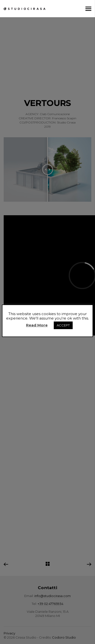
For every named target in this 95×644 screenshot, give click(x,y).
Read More (37, 325)
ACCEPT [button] (63, 325)
